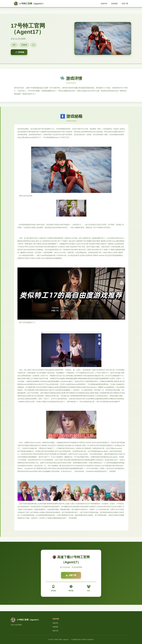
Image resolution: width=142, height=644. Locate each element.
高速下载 (125, 4)
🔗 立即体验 (20, 52)
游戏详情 (104, 4)
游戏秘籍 (114, 4)
